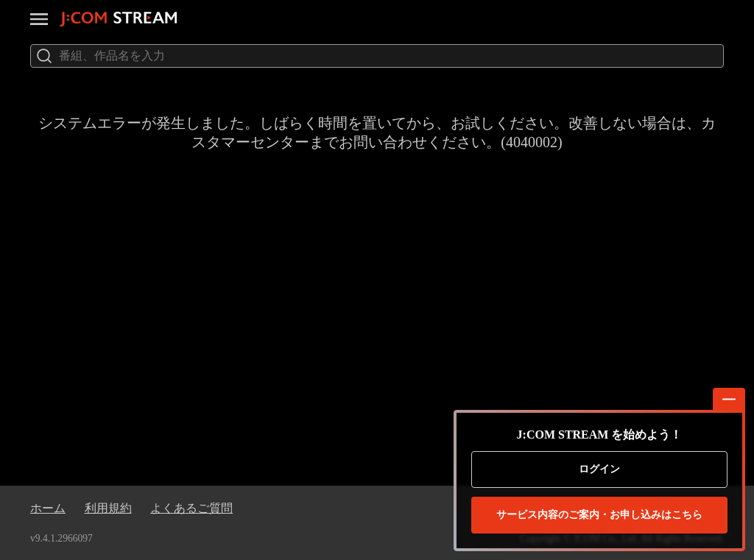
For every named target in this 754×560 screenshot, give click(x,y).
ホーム (48, 508)
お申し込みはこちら (599, 515)
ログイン (599, 469)
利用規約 (108, 508)
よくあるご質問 (191, 508)
